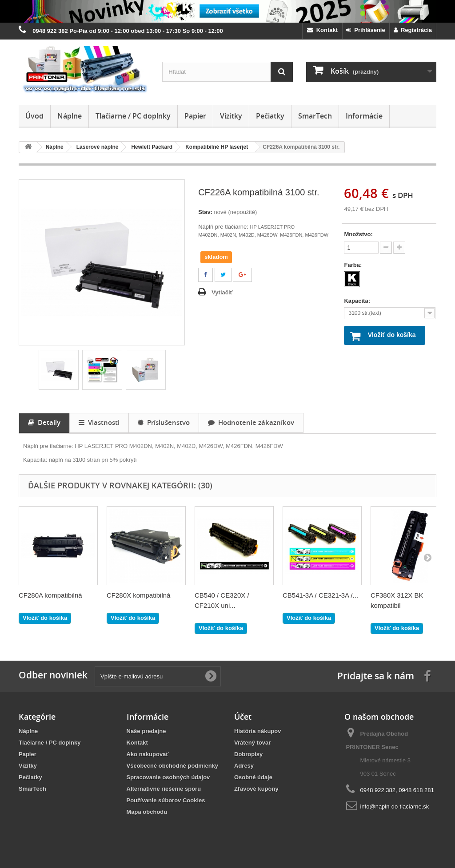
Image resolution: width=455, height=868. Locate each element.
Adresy (244, 766)
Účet (243, 717)
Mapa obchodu (147, 812)
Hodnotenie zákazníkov (251, 422)
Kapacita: (358, 301)
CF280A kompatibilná (50, 595)
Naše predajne (146, 731)
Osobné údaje (253, 777)
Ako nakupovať (148, 754)
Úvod (34, 116)
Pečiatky (270, 116)
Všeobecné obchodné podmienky (173, 766)
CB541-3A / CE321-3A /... (320, 595)
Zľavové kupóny (256, 789)
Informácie (364, 116)
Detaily (44, 422)
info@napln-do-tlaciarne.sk (395, 807)
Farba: (353, 265)
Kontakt (322, 30)
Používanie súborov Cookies (166, 800)
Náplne (70, 116)
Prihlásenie (366, 30)
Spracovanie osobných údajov (168, 777)
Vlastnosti (99, 422)
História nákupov (257, 731)
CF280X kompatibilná (138, 595)
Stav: (205, 212)
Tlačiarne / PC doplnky (133, 116)
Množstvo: (358, 234)
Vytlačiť (222, 292)
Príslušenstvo (164, 422)
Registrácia (413, 30)
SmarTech (315, 116)
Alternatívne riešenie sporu (164, 789)
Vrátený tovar (252, 743)
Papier (195, 116)
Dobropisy (248, 754)
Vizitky (231, 116)
